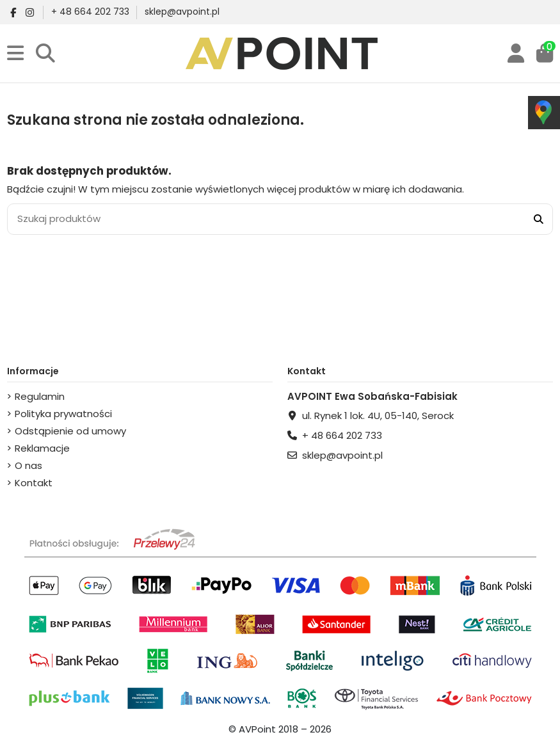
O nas (28, 465)
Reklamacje (42, 448)
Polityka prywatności (63, 414)
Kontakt (34, 483)
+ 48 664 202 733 (92, 12)
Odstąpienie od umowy (70, 431)
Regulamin (40, 396)
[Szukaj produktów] (539, 219)
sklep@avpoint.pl (182, 12)
